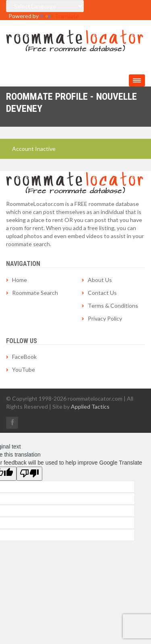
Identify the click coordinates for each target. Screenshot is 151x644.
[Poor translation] (29, 474)
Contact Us (102, 293)
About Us (100, 280)
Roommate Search (35, 293)
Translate (59, 16)
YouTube (24, 369)
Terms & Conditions (113, 306)
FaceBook (24, 357)
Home (20, 280)
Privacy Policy (105, 318)
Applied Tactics (90, 406)
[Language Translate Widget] (45, 6)
